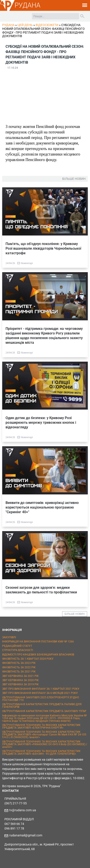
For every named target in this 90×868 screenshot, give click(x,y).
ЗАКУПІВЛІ (9, 637)
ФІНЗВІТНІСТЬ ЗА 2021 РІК (19, 672)
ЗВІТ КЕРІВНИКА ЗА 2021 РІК (20, 676)
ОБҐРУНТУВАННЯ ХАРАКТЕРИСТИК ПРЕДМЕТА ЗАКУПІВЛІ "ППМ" (44, 711)
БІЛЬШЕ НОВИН (75, 614)
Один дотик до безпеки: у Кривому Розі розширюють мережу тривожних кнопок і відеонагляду (41, 423)
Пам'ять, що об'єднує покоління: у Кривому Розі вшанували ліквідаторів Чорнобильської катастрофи (43, 248)
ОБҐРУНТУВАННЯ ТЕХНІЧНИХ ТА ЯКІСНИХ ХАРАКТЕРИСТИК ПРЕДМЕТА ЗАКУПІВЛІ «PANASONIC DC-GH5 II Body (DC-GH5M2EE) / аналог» (45, 744)
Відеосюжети (47, 25)
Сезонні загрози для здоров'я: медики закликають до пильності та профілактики (41, 590)
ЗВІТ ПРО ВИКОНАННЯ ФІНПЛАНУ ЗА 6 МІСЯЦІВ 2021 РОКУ (40, 693)
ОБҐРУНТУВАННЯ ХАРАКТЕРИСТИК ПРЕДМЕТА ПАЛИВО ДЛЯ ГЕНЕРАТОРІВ (42, 706)
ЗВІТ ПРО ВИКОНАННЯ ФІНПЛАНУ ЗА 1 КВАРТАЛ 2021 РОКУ (41, 689)
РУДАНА (28, 5)
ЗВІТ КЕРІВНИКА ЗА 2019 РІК (20, 684)
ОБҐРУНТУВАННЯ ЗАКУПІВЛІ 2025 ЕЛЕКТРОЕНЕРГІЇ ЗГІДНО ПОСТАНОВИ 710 (41, 699)
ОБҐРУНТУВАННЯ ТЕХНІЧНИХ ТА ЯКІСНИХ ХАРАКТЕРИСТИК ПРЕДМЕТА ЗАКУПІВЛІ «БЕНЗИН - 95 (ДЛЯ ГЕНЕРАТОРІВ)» (41, 752)
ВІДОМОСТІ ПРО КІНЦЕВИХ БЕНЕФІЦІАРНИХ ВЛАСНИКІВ (38, 655)
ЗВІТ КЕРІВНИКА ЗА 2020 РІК (20, 680)
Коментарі (27, 263)
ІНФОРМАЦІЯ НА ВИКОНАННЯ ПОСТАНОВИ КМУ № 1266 (38, 642)
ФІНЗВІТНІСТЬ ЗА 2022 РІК (19, 667)
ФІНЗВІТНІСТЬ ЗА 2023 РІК (19, 663)
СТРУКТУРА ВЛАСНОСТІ (18, 650)
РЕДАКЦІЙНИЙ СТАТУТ (17, 646)
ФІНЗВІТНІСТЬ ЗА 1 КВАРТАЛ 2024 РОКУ (28, 659)
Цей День (25, 25)
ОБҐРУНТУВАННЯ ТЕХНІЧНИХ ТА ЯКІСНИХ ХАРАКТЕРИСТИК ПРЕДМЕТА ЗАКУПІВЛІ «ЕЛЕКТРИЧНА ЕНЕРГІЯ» (41, 726)
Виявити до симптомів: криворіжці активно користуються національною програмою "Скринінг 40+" (42, 507)
